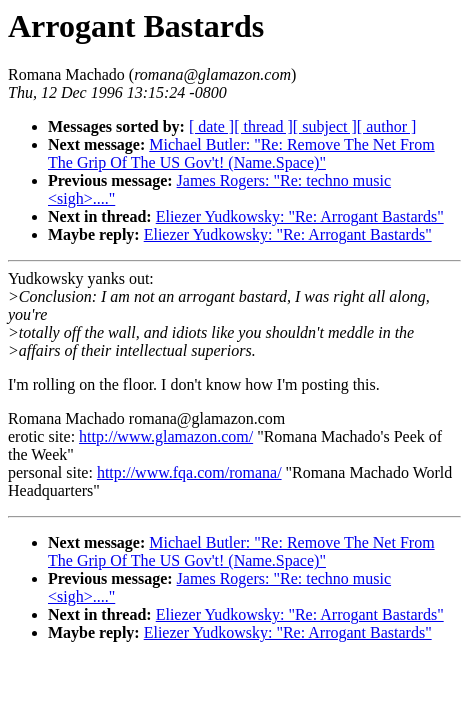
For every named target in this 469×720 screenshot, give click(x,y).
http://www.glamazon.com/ (166, 436)
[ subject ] (325, 126)
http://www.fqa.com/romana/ (189, 472)
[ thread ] (263, 126)
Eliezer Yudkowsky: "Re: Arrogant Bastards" (300, 216)
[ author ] (387, 126)
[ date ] (211, 126)
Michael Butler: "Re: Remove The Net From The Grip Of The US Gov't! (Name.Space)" (241, 153)
